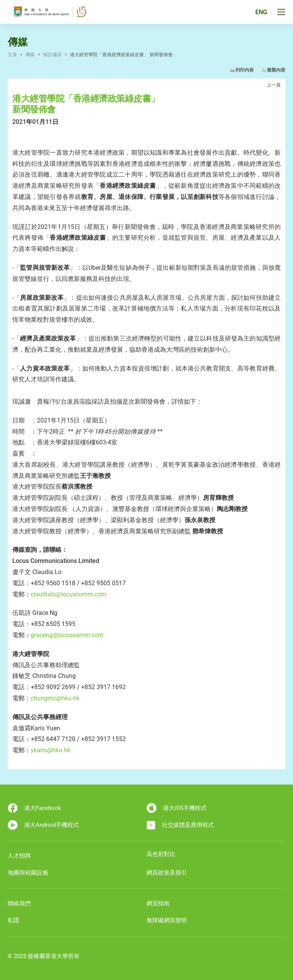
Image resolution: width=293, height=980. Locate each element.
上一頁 (274, 85)
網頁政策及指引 (167, 873)
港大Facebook (34, 808)
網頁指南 (158, 903)
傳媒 (30, 55)
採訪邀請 (52, 55)
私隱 (13, 920)
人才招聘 (19, 856)
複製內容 (276, 70)
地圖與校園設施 (28, 873)
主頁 (12, 55)
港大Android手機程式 (43, 825)
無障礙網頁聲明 (167, 920)
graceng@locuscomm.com (67, 635)
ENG (261, 12)
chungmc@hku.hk (55, 698)
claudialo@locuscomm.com (69, 594)
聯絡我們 (19, 903)
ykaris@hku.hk (51, 750)
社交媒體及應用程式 (180, 825)
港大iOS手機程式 (176, 808)
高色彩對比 (161, 854)
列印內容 (245, 70)
